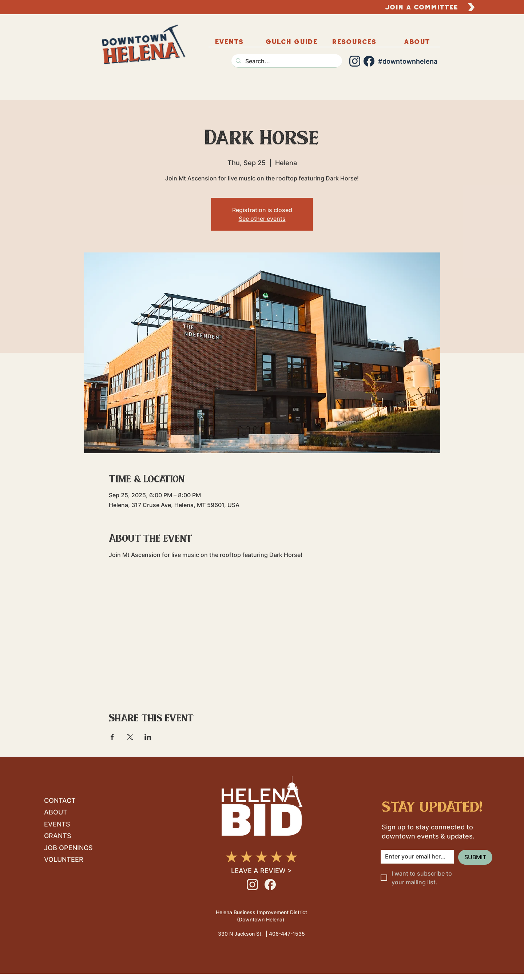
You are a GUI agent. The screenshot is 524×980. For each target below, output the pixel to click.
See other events (262, 219)
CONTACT (60, 800)
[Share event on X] (130, 737)
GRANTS (58, 836)
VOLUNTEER (64, 859)
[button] (417, 41)
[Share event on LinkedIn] (148, 737)
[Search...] (286, 61)
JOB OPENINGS (68, 848)
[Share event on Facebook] (112, 737)
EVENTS (57, 824)
